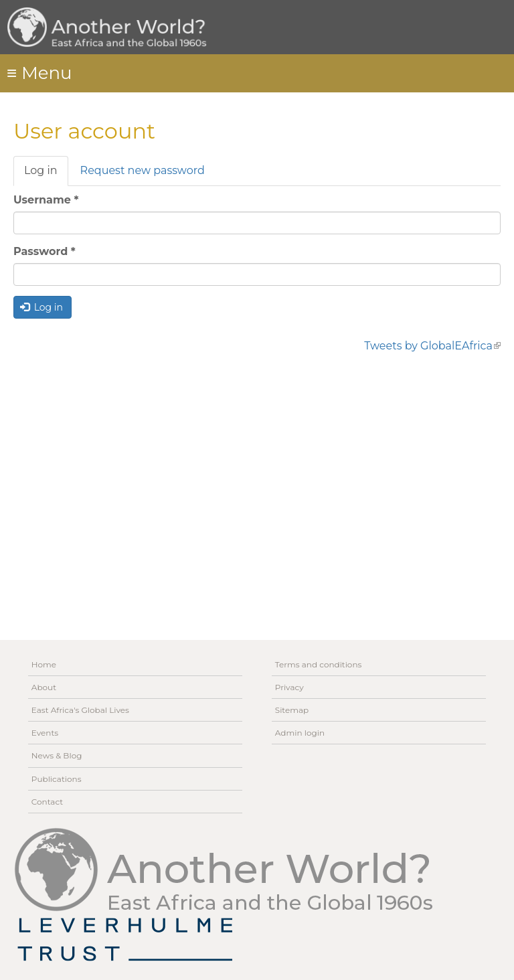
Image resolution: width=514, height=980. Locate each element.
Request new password (143, 170)
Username (46, 200)
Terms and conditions (319, 664)
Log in (46, 175)
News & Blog (57, 755)
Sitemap (292, 710)
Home (44, 664)
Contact (47, 802)
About (44, 687)
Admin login (300, 733)
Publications (57, 779)
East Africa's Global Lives (80, 710)
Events (45, 733)
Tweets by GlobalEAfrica (432, 346)
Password (45, 251)
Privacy (289, 687)
